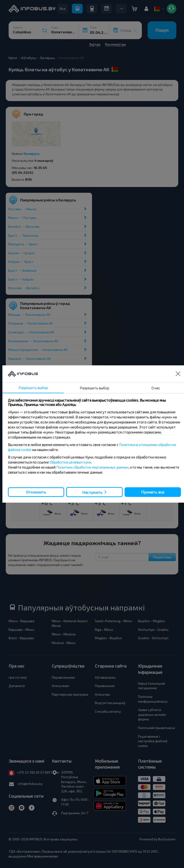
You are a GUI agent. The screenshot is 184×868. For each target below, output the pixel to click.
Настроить (92, 492)
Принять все (153, 492)
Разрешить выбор (33, 388)
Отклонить (36, 492)
